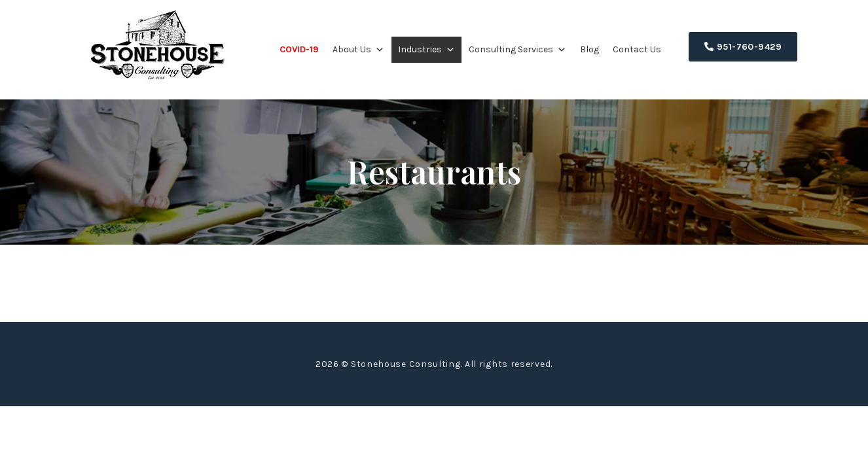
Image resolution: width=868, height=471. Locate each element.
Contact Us (637, 49)
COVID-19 (299, 49)
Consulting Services (517, 49)
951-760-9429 (743, 47)
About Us (358, 49)
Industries (426, 49)
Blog (589, 49)
